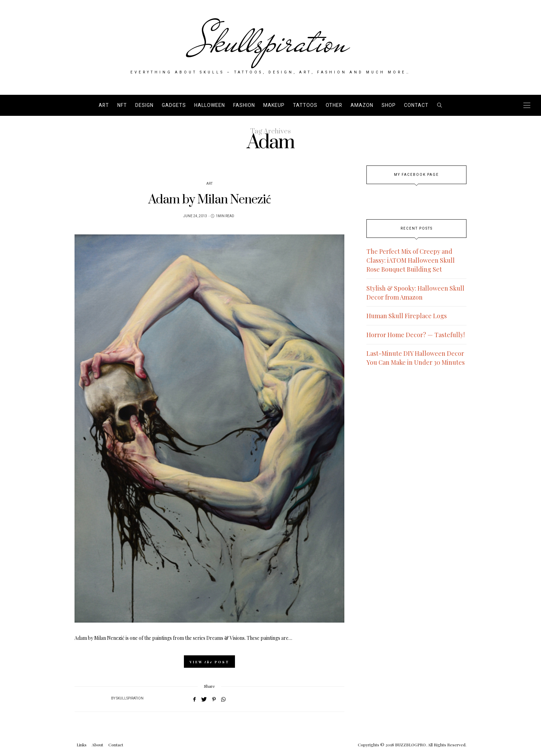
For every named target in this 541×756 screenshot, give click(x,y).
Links (82, 745)
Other (334, 105)
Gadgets (174, 105)
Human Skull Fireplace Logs (407, 316)
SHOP (389, 105)
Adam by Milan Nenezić (210, 200)
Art (104, 105)
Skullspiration (271, 42)
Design (144, 105)
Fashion (244, 105)
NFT (122, 105)
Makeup (274, 105)
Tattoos (305, 105)
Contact (416, 105)
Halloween (210, 105)
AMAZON (362, 105)
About (97, 745)
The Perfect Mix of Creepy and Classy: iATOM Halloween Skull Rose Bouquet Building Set (411, 260)
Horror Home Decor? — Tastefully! (416, 335)
